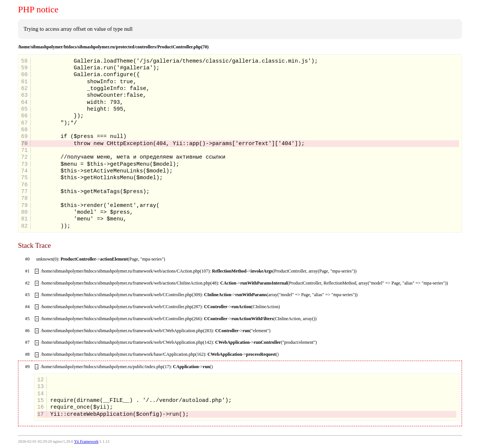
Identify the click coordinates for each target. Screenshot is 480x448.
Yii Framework (86, 441)
